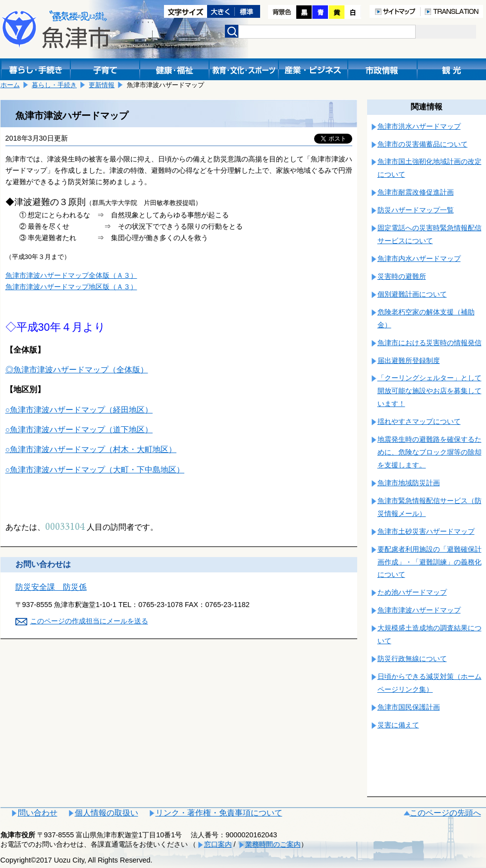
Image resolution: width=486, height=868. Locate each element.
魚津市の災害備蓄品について (423, 144)
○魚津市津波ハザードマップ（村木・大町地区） (91, 449)
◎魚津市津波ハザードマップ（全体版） (77, 370)
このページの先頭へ (445, 813)
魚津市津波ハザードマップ (419, 610)
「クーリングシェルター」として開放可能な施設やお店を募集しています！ (430, 391)
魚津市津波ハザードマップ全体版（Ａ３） (71, 275)
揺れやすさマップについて (419, 421)
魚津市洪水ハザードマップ (419, 126)
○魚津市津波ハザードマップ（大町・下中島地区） (95, 470)
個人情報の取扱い (107, 813)
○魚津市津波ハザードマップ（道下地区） (79, 430)
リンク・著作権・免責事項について (219, 813)
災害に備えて (398, 725)
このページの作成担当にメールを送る (89, 621)
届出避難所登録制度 (409, 360)
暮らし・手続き (54, 85)
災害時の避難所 (402, 276)
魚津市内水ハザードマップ (419, 258)
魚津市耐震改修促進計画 (416, 192)
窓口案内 (218, 844)
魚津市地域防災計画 (409, 483)
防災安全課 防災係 (51, 587)
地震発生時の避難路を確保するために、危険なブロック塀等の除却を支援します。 (430, 452)
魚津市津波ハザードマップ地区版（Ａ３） (71, 287)
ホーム (10, 85)
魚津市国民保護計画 (409, 707)
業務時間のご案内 (273, 844)
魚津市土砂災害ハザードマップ (426, 531)
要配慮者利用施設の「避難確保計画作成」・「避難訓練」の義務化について (430, 562)
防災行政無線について (412, 659)
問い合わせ (38, 813)
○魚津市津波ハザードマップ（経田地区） (79, 410)
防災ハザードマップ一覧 (416, 210)
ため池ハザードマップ (412, 592)
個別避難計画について (412, 294)
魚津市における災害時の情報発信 (430, 343)
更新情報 (102, 85)
